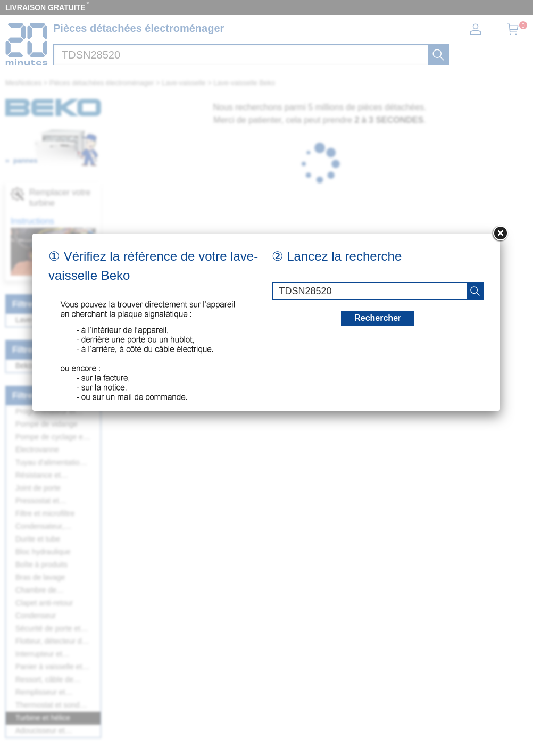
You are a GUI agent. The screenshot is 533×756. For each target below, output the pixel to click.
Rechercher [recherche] (378, 318)
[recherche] (475, 291)
